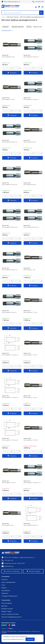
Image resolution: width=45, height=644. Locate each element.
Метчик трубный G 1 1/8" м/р (30, 397)
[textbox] (21, 13)
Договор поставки (7, 609)
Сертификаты (6, 590)
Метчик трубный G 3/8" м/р (30, 185)
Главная (4, 17)
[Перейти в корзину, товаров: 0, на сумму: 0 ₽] (39, 7)
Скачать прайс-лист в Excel (10, 614)
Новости (4, 588)
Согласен (30, 639)
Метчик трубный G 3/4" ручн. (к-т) (10, 185)
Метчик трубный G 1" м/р (29, 270)
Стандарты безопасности (9, 596)
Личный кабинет (7, 603)
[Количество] (12, 68)
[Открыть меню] (42, 7)
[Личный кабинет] (36, 7)
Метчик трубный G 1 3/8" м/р (9, 483)
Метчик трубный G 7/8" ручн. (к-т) (10, 270)
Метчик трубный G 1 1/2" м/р (30, 312)
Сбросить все (38, 27)
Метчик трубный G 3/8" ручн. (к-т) (10, 227)
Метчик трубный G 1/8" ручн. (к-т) (10, 142)
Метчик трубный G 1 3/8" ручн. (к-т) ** (32, 483)
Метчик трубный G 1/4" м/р (8, 99)
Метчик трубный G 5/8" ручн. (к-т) (31, 227)
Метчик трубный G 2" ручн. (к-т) (31, 525)
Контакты (4, 579)
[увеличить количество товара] (20, 68)
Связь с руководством (8, 582)
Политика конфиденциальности (12, 617)
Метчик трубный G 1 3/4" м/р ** (31, 440)
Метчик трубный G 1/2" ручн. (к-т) (31, 57)
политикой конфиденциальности (13, 639)
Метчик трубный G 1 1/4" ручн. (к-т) (10, 397)
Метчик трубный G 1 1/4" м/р (30, 355)
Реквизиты (5, 593)
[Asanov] (10, 628)
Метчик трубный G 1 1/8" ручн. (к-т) (10, 440)
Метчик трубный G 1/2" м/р (8, 57)
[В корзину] (12, 73)
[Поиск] (41, 13)
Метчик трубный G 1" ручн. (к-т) (9, 312)
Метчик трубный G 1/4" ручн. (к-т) (31, 99)
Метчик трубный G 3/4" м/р (30, 142)
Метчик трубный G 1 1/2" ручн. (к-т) (10, 355)
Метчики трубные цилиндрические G (32, 17)
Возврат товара (6, 611)
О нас (3, 585)
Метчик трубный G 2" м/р (8, 525)
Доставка (4, 606)
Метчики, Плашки (13, 17)
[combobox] (22, 13)
